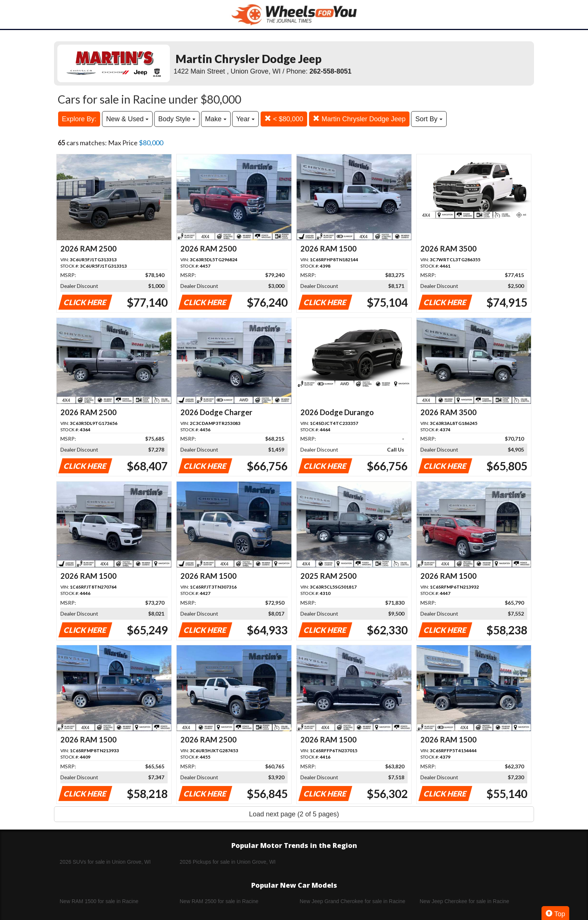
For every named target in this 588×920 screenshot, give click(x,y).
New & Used (127, 119)
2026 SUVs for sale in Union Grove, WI (105, 862)
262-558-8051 (330, 71)
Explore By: (79, 119)
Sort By (429, 119)
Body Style (177, 119)
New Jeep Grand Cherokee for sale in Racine (352, 901)
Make (216, 119)
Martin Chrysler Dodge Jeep (359, 119)
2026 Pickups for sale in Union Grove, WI (228, 862)
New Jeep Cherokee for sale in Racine (464, 901)
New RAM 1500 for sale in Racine (99, 901)
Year (245, 119)
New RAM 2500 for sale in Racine (219, 901)
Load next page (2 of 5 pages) (294, 814)
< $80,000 (284, 119)
